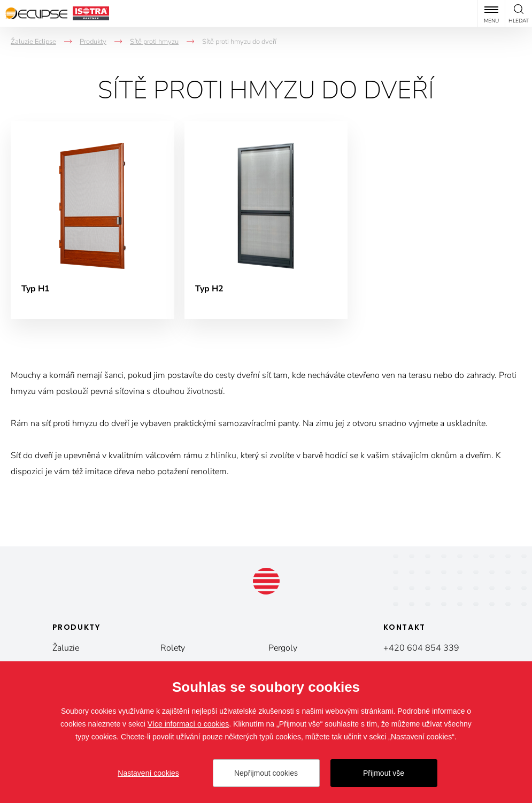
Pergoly (283, 648)
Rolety (173, 648)
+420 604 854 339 (421, 648)
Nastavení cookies (148, 773)
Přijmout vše (384, 773)
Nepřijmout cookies (266, 773)
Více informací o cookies (188, 724)
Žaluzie (66, 648)
